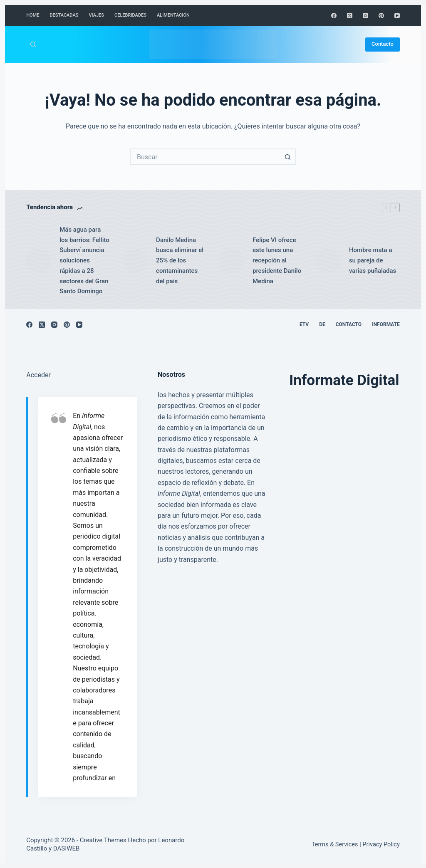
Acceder (38, 375)
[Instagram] (365, 16)
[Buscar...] (205, 157)
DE (322, 324)
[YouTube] (397, 16)
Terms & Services (335, 845)
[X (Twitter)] (350, 16)
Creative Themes (103, 840)
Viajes (96, 15)
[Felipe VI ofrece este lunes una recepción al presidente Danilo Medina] (232, 261)
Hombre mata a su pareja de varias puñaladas (373, 260)
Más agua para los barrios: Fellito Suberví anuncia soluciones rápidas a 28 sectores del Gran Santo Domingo (84, 261)
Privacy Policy (381, 845)
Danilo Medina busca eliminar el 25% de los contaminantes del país (180, 261)
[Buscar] (33, 44)
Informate (386, 324)
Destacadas (64, 15)
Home (33, 15)
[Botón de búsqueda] (288, 157)
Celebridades (130, 15)
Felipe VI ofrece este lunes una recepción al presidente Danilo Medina (277, 261)
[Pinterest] (381, 16)
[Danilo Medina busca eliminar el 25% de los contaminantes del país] (135, 261)
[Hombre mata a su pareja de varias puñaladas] (328, 261)
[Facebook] (334, 16)
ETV (304, 324)
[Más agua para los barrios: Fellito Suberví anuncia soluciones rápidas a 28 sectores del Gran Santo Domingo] (39, 261)
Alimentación (173, 15)
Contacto (383, 44)
